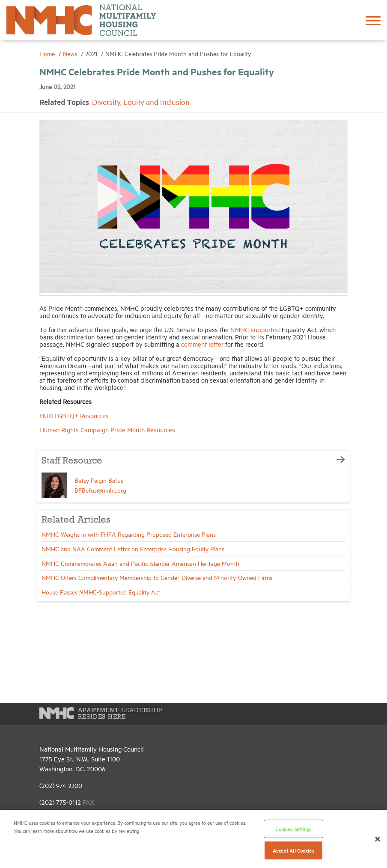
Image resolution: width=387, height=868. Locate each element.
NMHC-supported (255, 329)
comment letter (202, 344)
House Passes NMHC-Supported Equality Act (101, 592)
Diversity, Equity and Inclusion (141, 102)
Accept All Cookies (293, 850)
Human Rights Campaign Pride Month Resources (107, 430)
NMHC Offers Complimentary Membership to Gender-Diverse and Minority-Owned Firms (157, 577)
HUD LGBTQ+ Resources (74, 415)
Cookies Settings (293, 829)
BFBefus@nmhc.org (100, 490)
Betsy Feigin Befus (99, 480)
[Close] (378, 839)
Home (48, 53)
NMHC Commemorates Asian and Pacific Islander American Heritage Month (140, 563)
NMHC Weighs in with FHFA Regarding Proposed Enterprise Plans (129, 534)
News (71, 53)
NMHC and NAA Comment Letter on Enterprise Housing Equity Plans (133, 548)
